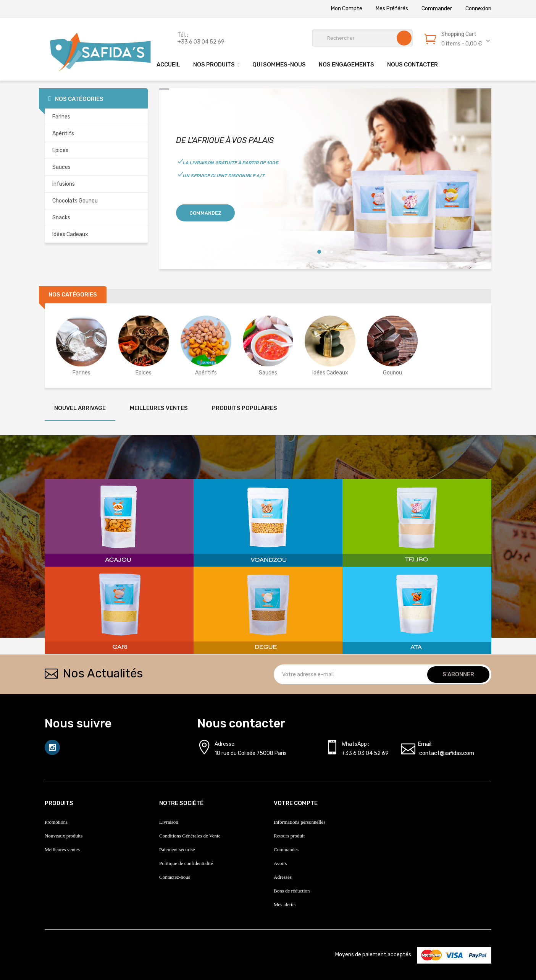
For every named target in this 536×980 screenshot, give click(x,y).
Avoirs (280, 863)
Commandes (286, 850)
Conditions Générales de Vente (190, 836)
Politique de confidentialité (186, 863)
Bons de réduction (292, 891)
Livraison (169, 822)
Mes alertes (285, 905)
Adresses (283, 877)
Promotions (56, 822)
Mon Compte (347, 9)
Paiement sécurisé (177, 850)
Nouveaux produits (64, 836)
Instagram (52, 747)
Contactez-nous (175, 877)
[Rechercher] (362, 38)
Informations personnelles (299, 822)
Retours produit (289, 836)
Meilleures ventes (62, 850)
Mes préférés (392, 9)
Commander (437, 9)
